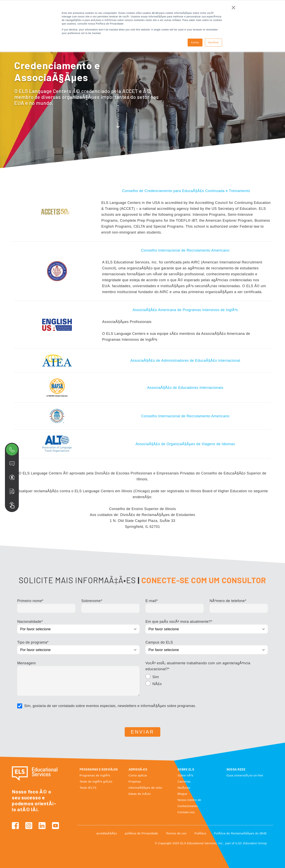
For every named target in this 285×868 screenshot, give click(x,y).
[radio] (207, 677)
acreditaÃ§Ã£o (107, 833)
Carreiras (184, 781)
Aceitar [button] (195, 43)
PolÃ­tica (200, 833)
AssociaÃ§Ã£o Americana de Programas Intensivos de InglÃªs (185, 310)
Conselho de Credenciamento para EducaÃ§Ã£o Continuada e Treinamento (186, 191)
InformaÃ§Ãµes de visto (145, 788)
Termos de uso (176, 833)
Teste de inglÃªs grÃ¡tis (96, 781)
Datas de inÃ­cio (140, 794)
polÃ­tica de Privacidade (141, 833)
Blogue (182, 794)
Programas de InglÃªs (95, 775)
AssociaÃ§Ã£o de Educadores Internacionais (185, 388)
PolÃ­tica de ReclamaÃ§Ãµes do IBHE (240, 833)
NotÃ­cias (184, 788)
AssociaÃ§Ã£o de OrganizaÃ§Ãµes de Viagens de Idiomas (185, 444)
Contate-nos (186, 812)
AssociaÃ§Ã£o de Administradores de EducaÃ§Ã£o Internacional (185, 361)
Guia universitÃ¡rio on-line (245, 775)
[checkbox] (207, 681)
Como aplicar (138, 775)
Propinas (135, 781)
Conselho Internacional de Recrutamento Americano (185, 250)
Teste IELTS (88, 788)
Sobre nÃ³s (185, 775)
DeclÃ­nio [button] (213, 43)
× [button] (234, 8)
